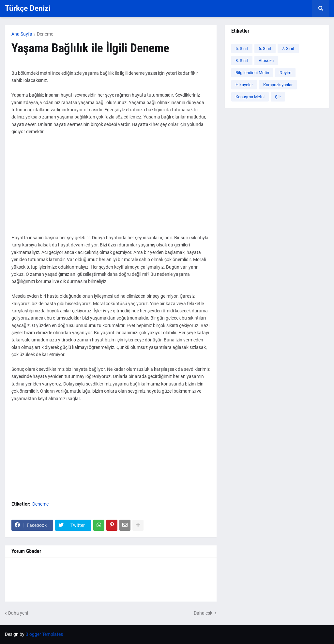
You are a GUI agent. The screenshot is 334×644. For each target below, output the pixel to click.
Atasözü (266, 61)
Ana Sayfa (22, 34)
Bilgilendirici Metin (252, 73)
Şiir (278, 97)
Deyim (285, 73)
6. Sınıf (265, 48)
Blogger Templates (44, 634)
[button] (321, 8)
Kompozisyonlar (278, 85)
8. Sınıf (242, 61)
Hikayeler (244, 85)
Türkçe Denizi (28, 8)
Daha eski (204, 613)
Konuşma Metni (250, 97)
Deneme (45, 34)
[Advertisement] (111, 188)
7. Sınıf (288, 48)
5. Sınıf (242, 48)
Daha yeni (18, 613)
